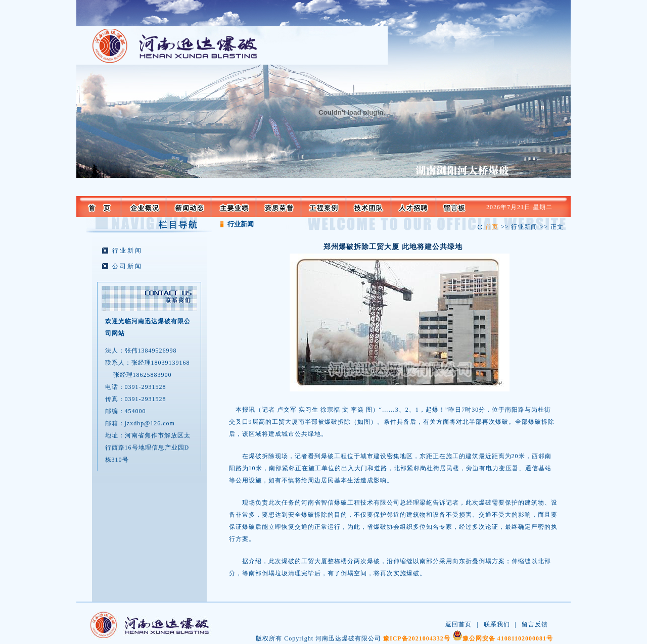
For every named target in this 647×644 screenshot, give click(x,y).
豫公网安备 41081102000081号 (508, 638)
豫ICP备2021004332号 (417, 638)
